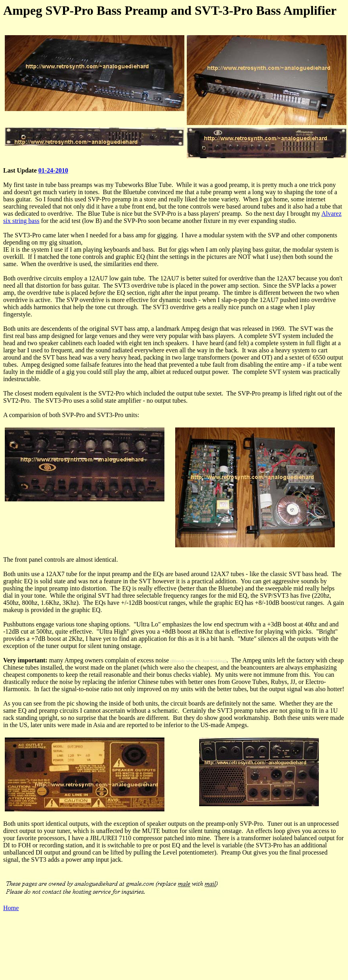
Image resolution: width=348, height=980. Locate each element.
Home (11, 908)
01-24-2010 (53, 170)
